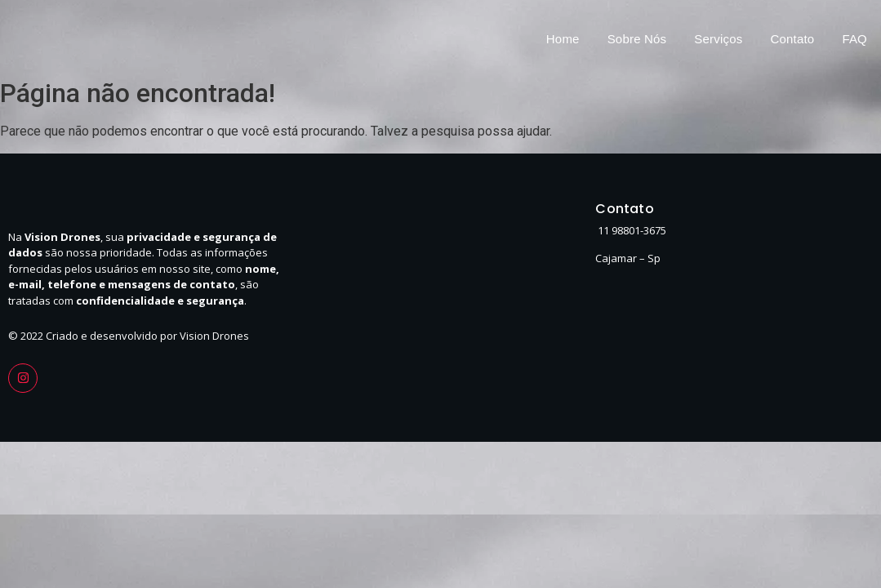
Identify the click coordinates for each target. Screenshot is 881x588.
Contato (792, 39)
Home (563, 39)
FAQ (854, 39)
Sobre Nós (637, 39)
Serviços (718, 39)
